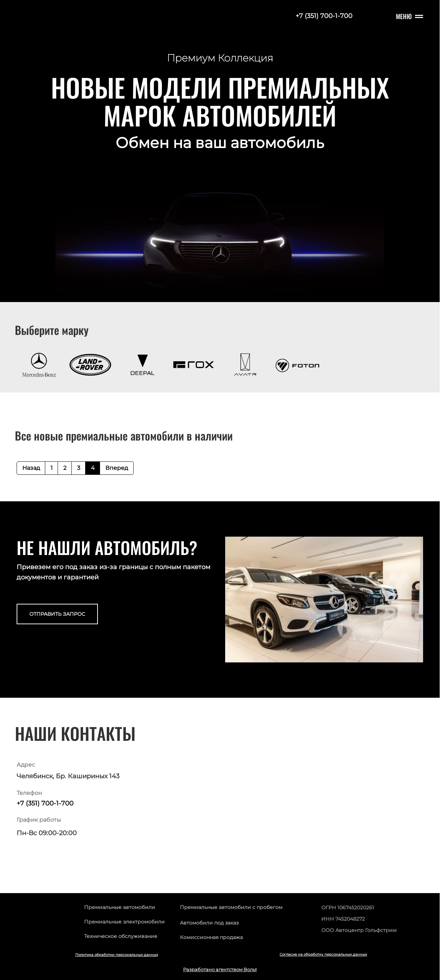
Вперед (117, 468)
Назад (31, 468)
